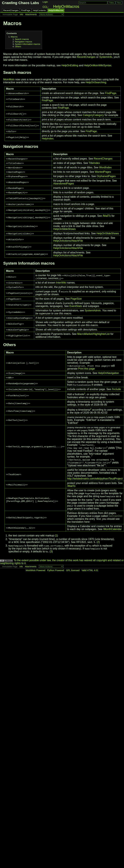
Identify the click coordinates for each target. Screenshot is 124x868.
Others (18, 47)
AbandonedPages (64, 184)
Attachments (31, 14)
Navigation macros (23, 42)
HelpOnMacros (66, 6)
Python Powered (56, 570)
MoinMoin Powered (36, 570)
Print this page (86, 369)
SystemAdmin (93, 310)
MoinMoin (9, 79)
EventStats (76, 306)
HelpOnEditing (70, 65)
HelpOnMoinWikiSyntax (98, 65)
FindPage (26, 10)
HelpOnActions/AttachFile (68, 241)
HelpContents (39, 10)
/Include (116, 389)
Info (21, 14)
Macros (14, 37)
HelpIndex (48, 139)
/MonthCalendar (112, 529)
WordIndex (105, 167)
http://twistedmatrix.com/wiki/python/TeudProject (95, 479)
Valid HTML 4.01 (90, 570)
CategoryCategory (93, 115)
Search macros (22, 39)
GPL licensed (73, 570)
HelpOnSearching (96, 82)
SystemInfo (106, 57)
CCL (45, 7)
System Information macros (28, 44)
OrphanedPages (106, 176)
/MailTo (107, 216)
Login (45, 2)
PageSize (76, 299)
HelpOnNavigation (108, 373)
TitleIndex (94, 163)
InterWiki (61, 283)
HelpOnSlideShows (64, 229)
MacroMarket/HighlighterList (93, 334)
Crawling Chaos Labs (21, 3)
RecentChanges (11, 10)
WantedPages (103, 172)
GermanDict (115, 516)
